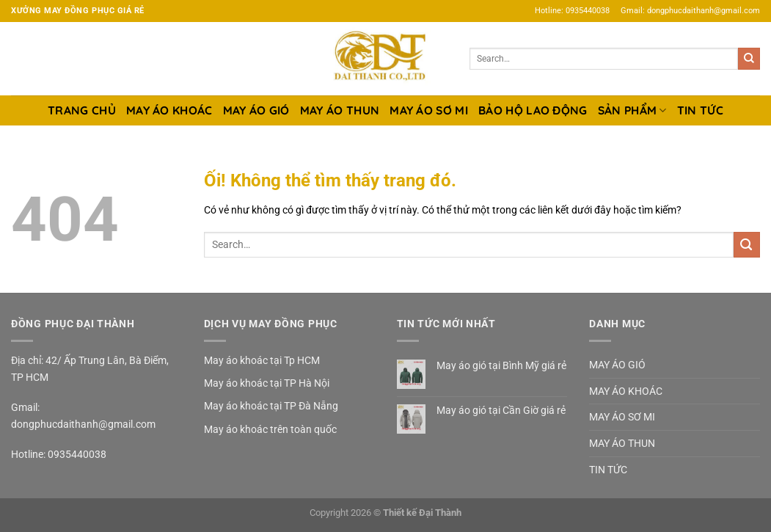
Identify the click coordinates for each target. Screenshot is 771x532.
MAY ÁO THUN (340, 110)
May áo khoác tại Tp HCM (262, 360)
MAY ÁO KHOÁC (169, 110)
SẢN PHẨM (632, 110)
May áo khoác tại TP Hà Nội (267, 383)
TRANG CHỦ (82, 110)
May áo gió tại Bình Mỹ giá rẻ (501, 365)
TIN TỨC (700, 110)
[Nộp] (749, 59)
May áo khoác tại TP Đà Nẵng (271, 406)
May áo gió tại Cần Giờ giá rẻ (501, 410)
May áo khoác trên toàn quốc (270, 429)
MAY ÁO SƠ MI (429, 110)
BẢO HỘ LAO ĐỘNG (533, 110)
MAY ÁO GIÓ (256, 110)
